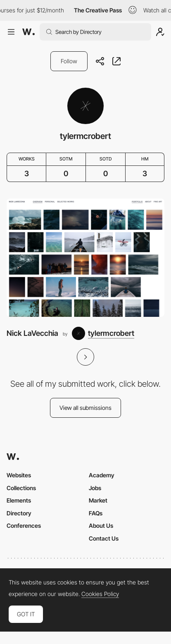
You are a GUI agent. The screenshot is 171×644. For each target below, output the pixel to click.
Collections (21, 488)
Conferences (24, 525)
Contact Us (104, 538)
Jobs (95, 488)
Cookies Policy (100, 594)
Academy (102, 475)
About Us (101, 525)
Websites (19, 475)
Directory (19, 513)
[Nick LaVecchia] (85, 258)
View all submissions (85, 408)
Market (98, 500)
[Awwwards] (28, 32)
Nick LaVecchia (32, 333)
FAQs (96, 513)
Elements (19, 500)
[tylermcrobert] (103, 333)
